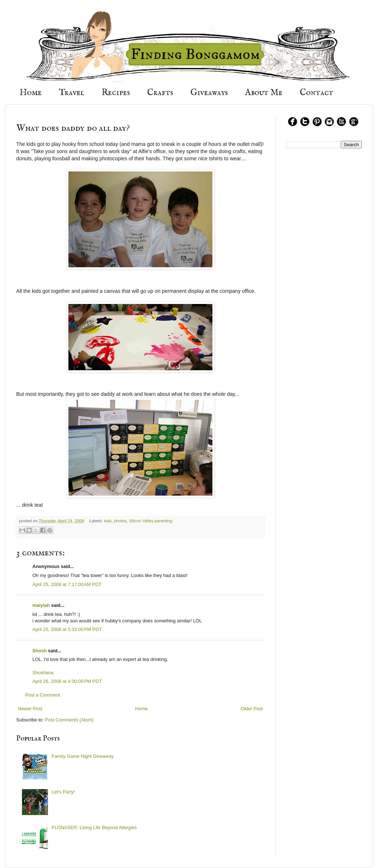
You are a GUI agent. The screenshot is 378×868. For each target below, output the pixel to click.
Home (31, 93)
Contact (317, 93)
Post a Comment (43, 695)
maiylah (41, 605)
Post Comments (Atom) (69, 720)
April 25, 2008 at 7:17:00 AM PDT (67, 584)
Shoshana (43, 673)
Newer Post (30, 709)
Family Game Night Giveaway (82, 756)
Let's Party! (63, 792)
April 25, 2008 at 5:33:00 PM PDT (67, 629)
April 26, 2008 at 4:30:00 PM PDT (67, 681)
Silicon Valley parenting (151, 521)
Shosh (40, 651)
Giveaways (209, 93)
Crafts (160, 93)
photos (120, 521)
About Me (264, 93)
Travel (72, 93)
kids (108, 521)
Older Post (252, 709)
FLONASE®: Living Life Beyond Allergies (94, 827)
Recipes (116, 93)
